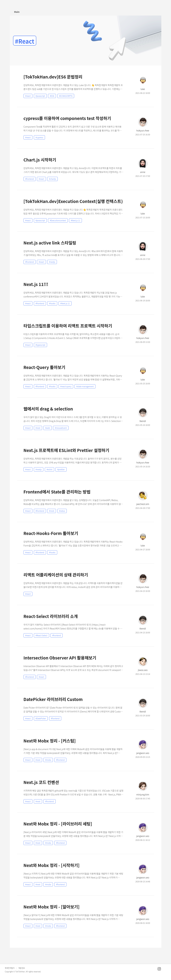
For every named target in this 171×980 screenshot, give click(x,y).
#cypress (39, 137)
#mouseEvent (61, 428)
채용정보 (22, 968)
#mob (52, 511)
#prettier (61, 469)
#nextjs (52, 262)
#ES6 (52, 96)
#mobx (48, 760)
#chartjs (52, 179)
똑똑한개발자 (10, 968)
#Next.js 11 (75, 220)
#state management (85, 386)
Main (17, 12)
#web (47, 428)
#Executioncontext (58, 220)
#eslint (49, 469)
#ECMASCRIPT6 (66, 96)
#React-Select (42, 635)
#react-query (66, 386)
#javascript (40, 96)
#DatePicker (41, 718)
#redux (62, 511)
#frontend (30, 179)
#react (28, 96)
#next (38, 428)
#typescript (40, 345)
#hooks (52, 303)
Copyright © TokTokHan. (15, 972)
